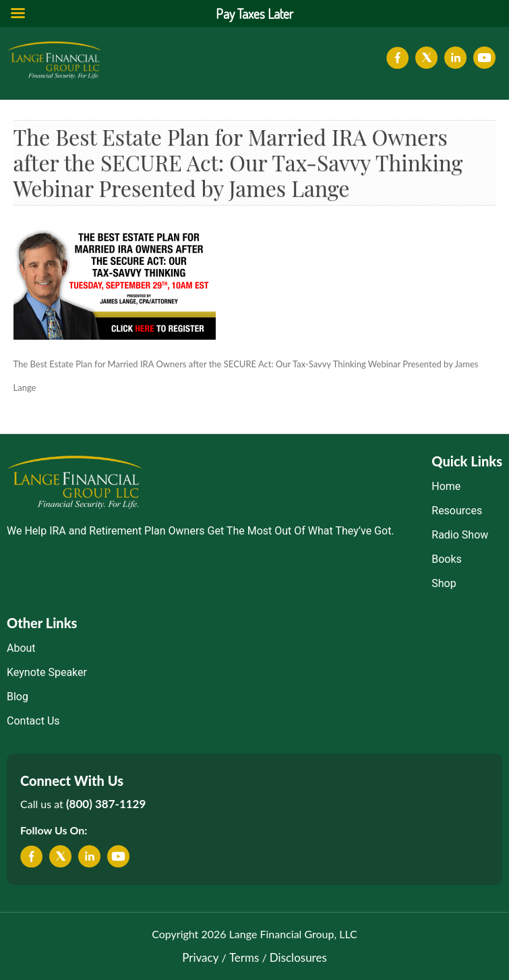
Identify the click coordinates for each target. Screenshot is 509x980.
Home (446, 486)
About (21, 648)
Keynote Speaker (47, 672)
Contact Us (33, 721)
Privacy (200, 957)
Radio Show (460, 535)
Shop (444, 583)
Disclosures (298, 957)
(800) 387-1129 (106, 804)
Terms (244, 957)
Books (447, 559)
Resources (457, 511)
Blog (18, 697)
